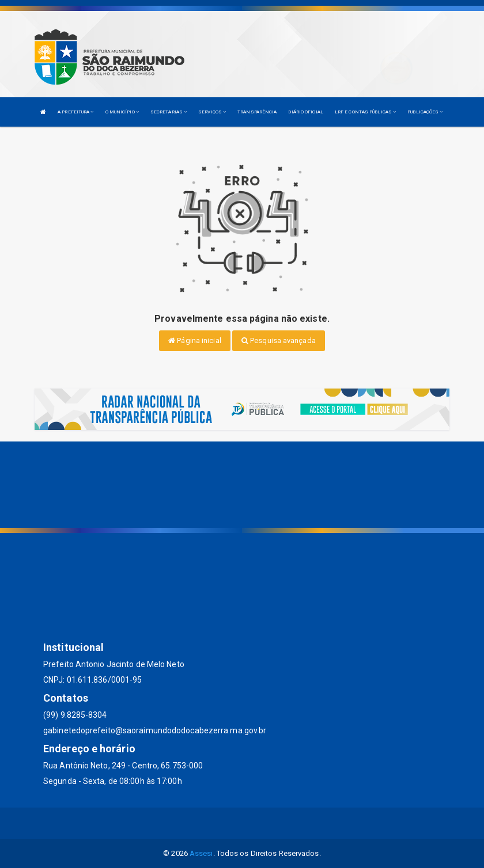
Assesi (201, 853)
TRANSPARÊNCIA (257, 112)
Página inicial (195, 340)
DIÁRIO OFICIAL (305, 112)
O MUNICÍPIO (122, 112)
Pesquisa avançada (279, 340)
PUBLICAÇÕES (425, 112)
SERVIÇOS (212, 112)
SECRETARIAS (169, 112)
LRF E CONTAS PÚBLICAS (365, 112)
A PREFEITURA (75, 112)
